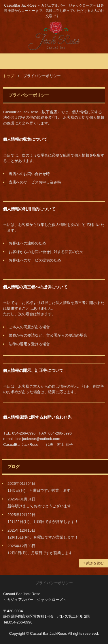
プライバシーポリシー (54, 583)
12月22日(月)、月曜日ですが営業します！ (43, 522)
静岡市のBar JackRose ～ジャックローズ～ (54, 27)
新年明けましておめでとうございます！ (41, 506)
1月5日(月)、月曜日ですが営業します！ (41, 490)
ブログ (14, 467)
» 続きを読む (94, 563)
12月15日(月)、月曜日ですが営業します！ (43, 537)
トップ (8, 76)
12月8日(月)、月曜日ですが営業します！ (42, 553)
